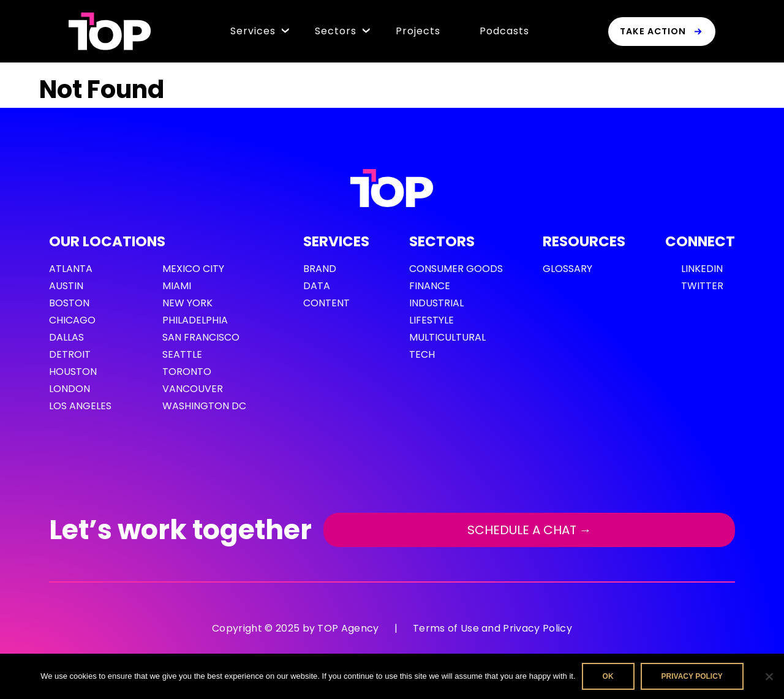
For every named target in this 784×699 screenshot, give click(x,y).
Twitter (702, 286)
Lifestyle (432, 320)
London (70, 389)
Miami (177, 286)
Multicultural (447, 337)
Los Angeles (80, 406)
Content (326, 303)
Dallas (66, 337)
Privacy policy (692, 676)
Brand (320, 269)
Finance (430, 286)
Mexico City (193, 269)
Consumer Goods (456, 269)
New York (187, 303)
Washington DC (204, 406)
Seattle (182, 354)
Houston (73, 372)
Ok (608, 676)
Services (253, 31)
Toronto (187, 372)
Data (317, 286)
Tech (422, 354)
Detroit (70, 354)
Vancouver (193, 389)
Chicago (72, 320)
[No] (769, 676)
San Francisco (201, 337)
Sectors (336, 31)
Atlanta (71, 269)
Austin (66, 286)
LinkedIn (702, 269)
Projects (418, 31)
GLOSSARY (567, 269)
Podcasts (504, 31)
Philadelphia (195, 320)
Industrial (436, 303)
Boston (69, 303)
